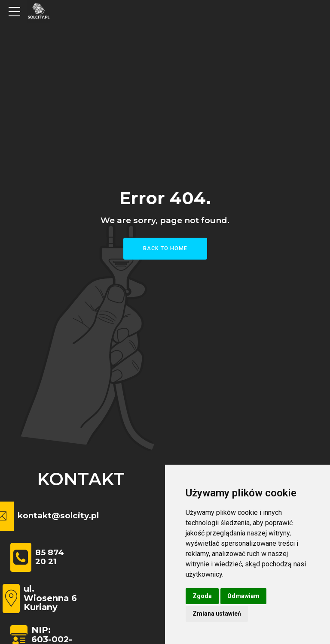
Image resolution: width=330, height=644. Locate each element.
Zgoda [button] (202, 596)
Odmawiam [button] (243, 596)
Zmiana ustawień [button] (217, 614)
